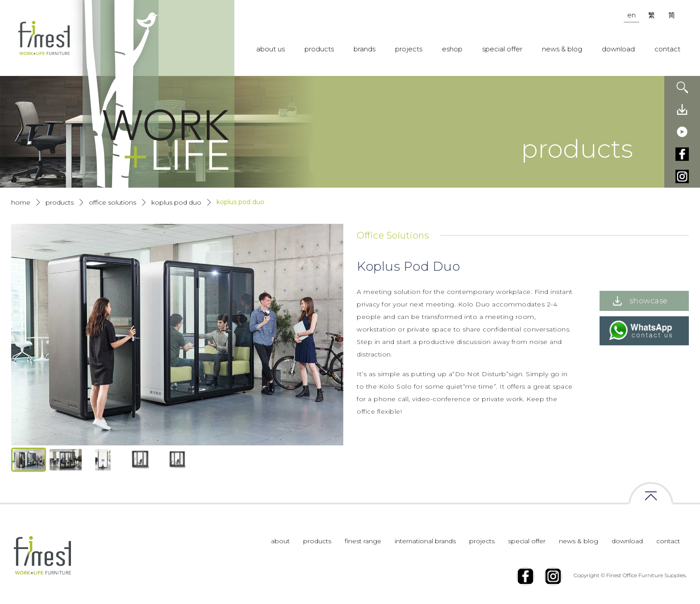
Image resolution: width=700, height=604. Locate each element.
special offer (502, 49)
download (618, 49)
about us (271, 49)
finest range (363, 541)
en (631, 15)
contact (667, 49)
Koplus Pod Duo (176, 202)
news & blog (562, 49)
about (280, 541)
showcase (649, 301)
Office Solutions (112, 202)
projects (409, 49)
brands (365, 49)
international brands (425, 541)
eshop (452, 49)
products (319, 49)
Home (21, 202)
